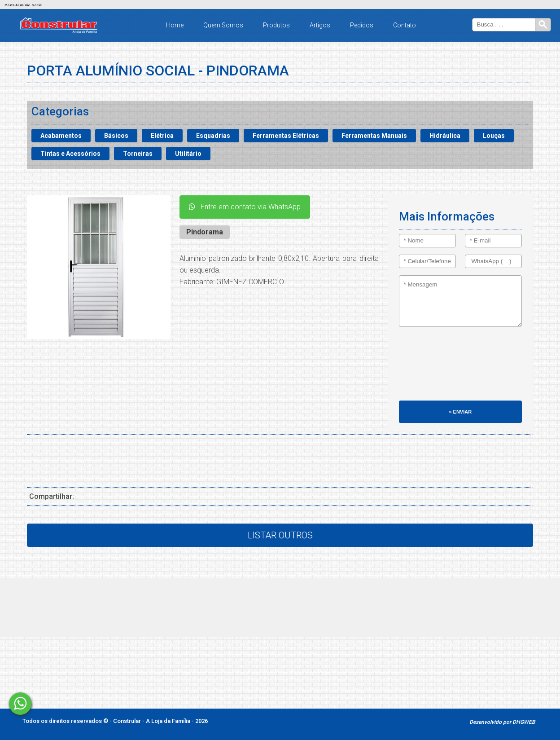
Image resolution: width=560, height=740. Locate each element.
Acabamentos (61, 136)
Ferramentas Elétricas (286, 136)
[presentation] (436, 368)
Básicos (116, 136)
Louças (494, 136)
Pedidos (362, 25)
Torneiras (138, 154)
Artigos (320, 25)
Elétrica (162, 136)
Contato (405, 25)
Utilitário (188, 154)
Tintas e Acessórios (70, 154)
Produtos (276, 25)
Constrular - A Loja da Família (152, 721)
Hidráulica (445, 136)
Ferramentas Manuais (374, 136)
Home (175, 25)
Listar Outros (280, 535)
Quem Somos (223, 25)
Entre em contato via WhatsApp (245, 207)
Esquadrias (213, 136)
